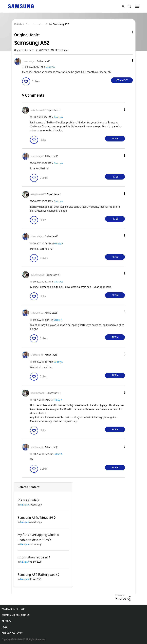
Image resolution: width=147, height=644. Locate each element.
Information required (33, 557)
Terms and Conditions (16, 615)
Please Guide (27, 500)
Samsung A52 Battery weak (37, 575)
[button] (127, 61)
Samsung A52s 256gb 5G (36, 518)
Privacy (6, 621)
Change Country (12, 633)
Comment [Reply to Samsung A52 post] (122, 80)
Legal (5, 627)
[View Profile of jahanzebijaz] (29, 61)
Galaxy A (50, 67)
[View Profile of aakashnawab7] (38, 110)
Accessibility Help (13, 609)
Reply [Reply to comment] (115, 139)
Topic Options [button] (127, 33)
